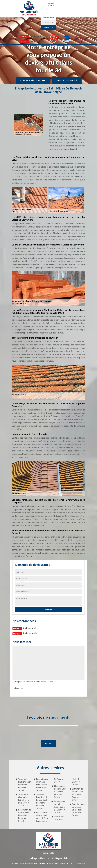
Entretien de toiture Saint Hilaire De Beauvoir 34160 (78, 794)
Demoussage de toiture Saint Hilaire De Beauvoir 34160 (60, 807)
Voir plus (48, 744)
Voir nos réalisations (33, 80)
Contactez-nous (77, 863)
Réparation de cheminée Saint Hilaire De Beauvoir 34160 (42, 785)
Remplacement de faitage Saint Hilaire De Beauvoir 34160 (79, 810)
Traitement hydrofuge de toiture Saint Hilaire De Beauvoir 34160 (42, 801)
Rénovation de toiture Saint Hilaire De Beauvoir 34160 (25, 815)
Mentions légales (58, 863)
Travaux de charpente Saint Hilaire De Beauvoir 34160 (24, 800)
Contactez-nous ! (67, 80)
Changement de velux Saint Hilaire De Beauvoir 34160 (60, 792)
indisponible (37, 36)
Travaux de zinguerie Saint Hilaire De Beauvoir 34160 (25, 785)
